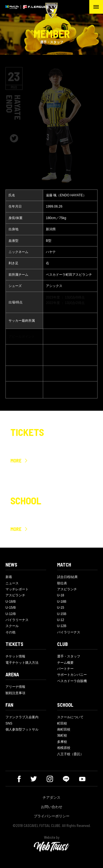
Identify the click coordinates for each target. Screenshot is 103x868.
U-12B (62, 626)
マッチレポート (17, 589)
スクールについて (70, 717)
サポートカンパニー (72, 675)
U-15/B (11, 608)
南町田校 (64, 729)
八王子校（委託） (70, 754)
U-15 (61, 608)
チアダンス (51, 797)
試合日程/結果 (67, 577)
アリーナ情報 (15, 687)
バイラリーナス (17, 620)
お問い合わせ (52, 807)
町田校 (62, 723)
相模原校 (64, 748)
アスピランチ (15, 595)
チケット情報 (15, 656)
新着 (9, 577)
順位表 (62, 583)
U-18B (62, 602)
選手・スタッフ (69, 656)
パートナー (65, 669)
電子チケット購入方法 (22, 663)
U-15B (62, 614)
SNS (9, 723)
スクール (12, 626)
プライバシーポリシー (52, 816)
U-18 (61, 595)
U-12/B (11, 614)
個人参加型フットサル (22, 729)
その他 (10, 632)
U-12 (61, 620)
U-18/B (11, 602)
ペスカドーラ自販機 (72, 681)
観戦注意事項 (15, 693)
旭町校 (62, 735)
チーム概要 (65, 663)
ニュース (12, 583)
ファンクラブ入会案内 (22, 717)
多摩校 (62, 742)
